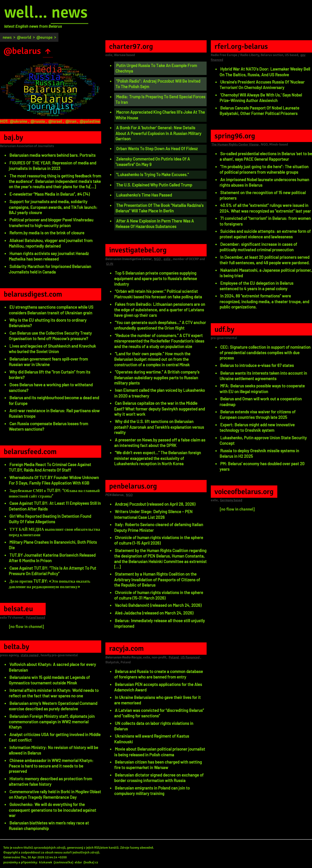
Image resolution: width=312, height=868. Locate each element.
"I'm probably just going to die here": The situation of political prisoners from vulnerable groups (264, 169)
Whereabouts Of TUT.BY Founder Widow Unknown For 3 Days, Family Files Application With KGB (54, 480)
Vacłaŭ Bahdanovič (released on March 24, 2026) (158, 605)
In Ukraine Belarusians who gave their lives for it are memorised (157, 700)
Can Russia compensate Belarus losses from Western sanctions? (48, 426)
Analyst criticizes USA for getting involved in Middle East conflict (55, 737)
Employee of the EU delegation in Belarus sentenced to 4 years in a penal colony (256, 286)
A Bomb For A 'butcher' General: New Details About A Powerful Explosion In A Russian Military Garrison (158, 133)
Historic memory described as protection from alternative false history (50, 781)
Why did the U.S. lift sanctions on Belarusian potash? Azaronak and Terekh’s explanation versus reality (159, 427)
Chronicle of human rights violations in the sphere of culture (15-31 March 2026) (159, 595)
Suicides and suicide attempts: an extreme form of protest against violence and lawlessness (265, 234)
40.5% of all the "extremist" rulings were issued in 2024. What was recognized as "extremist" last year (265, 208)
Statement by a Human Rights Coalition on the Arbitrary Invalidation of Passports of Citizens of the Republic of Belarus (157, 579)
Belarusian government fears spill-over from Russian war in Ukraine (48, 362)
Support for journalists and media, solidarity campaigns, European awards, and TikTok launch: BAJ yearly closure (53, 207)
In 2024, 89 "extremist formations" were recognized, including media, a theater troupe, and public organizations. (264, 301)
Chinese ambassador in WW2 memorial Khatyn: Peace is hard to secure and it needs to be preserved (51, 766)
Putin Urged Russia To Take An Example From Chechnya (156, 68)
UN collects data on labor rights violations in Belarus (154, 726)
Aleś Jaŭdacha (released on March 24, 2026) (154, 613)
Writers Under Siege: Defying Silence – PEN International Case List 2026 (153, 514)
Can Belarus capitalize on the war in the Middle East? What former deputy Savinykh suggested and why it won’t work (160, 409)
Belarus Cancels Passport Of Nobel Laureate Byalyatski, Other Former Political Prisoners (259, 111)
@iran (71, 121)
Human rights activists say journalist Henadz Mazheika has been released (49, 256)
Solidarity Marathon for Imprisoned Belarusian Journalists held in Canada (50, 269)
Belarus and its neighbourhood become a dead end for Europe (54, 400)
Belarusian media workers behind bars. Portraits (52, 155)
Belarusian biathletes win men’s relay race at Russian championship (49, 826)
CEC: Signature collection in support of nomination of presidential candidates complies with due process (265, 353)
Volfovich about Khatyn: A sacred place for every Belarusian (52, 667)
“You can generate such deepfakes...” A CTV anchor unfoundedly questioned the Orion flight (160, 325)
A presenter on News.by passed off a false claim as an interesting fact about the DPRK (160, 443)
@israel (55, 121)
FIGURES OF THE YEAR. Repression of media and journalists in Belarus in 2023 (52, 166)
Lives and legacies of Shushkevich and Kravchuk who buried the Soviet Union (52, 349)
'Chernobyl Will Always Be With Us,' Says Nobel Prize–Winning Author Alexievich (261, 98)
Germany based (231, 500)
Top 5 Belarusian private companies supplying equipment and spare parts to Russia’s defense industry (156, 278)
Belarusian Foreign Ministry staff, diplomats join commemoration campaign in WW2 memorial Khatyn (52, 722)
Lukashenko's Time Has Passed (144, 195)
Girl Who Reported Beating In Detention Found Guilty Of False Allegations (50, 519)
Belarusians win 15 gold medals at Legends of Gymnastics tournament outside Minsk (49, 680)
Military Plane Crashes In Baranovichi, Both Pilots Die (53, 545)
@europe (44, 37)
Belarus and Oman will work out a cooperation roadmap (261, 401)
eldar (78, 862)
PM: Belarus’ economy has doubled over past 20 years (262, 466)
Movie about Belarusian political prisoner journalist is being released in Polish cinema (160, 752)
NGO (157, 259)
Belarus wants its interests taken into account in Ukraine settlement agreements (263, 376)
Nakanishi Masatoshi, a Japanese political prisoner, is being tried (266, 273)
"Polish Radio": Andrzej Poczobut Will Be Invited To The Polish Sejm (158, 84)
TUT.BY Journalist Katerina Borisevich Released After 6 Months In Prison (52, 558)
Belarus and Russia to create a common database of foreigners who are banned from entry (159, 674)
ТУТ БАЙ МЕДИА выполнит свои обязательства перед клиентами (54, 532)
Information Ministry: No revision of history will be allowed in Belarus (53, 750)
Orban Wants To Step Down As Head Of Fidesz (157, 149)
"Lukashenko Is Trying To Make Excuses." (152, 174)
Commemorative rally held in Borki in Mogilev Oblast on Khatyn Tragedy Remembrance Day (55, 794)
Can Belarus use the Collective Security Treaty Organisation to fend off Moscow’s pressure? (50, 336)
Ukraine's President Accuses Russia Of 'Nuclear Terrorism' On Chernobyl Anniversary (262, 85)
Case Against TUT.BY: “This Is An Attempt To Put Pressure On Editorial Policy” (52, 571)
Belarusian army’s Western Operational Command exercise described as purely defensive (53, 706)
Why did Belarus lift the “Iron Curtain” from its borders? (50, 375)
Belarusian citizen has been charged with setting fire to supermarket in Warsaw (158, 765)
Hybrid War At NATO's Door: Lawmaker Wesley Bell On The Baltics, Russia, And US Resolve (265, 72)
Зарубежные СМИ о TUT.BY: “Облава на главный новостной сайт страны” (54, 493)
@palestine (90, 121)
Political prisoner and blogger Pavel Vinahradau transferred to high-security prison (51, 222)
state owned (30, 655)
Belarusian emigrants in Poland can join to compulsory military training (152, 791)
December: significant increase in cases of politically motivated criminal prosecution (258, 247)
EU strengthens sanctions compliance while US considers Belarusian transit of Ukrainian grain (51, 310)
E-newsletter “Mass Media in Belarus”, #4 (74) (50, 194)
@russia (38, 121)
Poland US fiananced (184, 657)
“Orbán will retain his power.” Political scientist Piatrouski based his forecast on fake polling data (158, 294)
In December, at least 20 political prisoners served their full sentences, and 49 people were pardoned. (265, 260)
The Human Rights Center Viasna (235, 144)
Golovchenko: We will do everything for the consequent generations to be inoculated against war (52, 810)
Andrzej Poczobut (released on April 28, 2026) (155, 504)
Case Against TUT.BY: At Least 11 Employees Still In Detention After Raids (55, 506)
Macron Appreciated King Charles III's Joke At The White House (160, 115)
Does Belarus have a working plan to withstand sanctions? (51, 387)
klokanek (46, 862)
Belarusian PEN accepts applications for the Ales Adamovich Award (158, 687)
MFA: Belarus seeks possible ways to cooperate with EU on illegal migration (262, 388)
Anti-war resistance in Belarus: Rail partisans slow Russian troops (54, 413)
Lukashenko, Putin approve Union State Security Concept (263, 440)
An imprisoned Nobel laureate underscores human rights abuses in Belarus (264, 182)
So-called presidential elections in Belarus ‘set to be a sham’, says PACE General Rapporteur (266, 156)
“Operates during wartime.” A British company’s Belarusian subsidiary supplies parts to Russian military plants (157, 377)
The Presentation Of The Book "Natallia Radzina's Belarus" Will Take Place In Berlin (160, 208)
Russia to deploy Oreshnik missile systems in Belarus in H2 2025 (259, 453)
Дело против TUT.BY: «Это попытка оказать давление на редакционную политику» (50, 584)
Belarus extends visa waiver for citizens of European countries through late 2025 (258, 414)
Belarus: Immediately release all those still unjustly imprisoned (160, 623)
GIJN (110, 264)
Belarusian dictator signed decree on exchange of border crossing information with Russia (159, 778)
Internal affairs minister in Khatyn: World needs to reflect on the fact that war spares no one (54, 693)
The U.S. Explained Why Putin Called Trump (154, 185)
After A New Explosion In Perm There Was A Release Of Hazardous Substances (155, 224)
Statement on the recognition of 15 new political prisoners (263, 195)
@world (24, 37)
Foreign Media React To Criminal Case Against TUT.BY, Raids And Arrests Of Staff (50, 467)
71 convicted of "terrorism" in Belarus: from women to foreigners (265, 221)
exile (167, 259)
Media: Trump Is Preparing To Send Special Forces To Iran (160, 99)
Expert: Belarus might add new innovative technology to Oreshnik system (257, 427)
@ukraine (19, 121)
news (69, 12)
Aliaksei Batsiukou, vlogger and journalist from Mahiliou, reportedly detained (51, 243)
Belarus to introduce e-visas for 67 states (257, 365)
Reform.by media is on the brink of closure (47, 233)
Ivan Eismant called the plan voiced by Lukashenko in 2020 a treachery (160, 393)
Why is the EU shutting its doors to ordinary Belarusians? (48, 323)
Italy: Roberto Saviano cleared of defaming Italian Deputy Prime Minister (159, 527)
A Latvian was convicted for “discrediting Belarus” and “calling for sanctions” (159, 713)
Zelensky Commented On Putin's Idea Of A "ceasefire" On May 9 (153, 162)
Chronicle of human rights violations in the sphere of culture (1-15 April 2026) (159, 540)
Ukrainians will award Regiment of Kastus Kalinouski (152, 739)
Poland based (35, 618)
